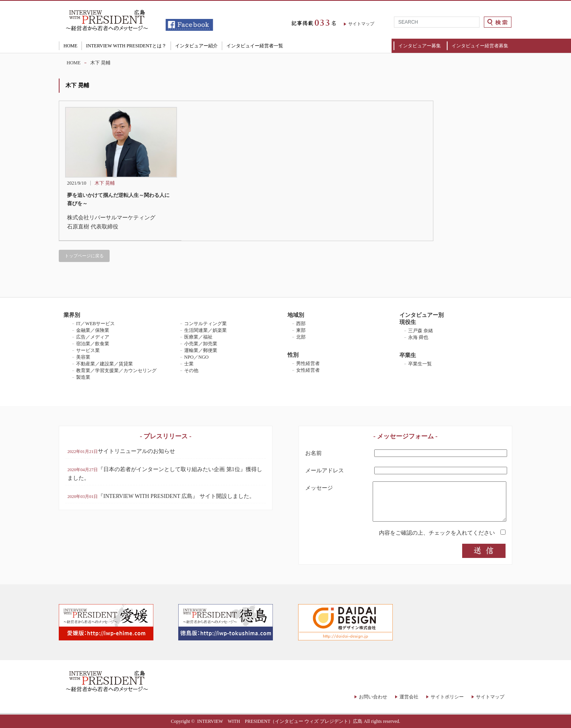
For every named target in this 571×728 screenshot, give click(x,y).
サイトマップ (490, 697)
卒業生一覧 (420, 364)
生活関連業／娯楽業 (205, 330)
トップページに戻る (84, 256)
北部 (301, 337)
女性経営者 (308, 370)
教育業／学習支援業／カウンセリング (116, 371)
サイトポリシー (447, 697)
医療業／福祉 (198, 337)
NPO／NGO (196, 357)
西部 (301, 324)
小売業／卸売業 (201, 344)
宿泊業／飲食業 (93, 344)
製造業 (83, 377)
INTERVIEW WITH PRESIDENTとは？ (126, 46)
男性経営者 (308, 363)
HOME (70, 46)
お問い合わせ (373, 697)
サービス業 (88, 350)
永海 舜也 (418, 337)
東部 (301, 330)
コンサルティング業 (205, 324)
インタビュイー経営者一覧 (255, 46)
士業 (189, 364)
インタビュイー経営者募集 (480, 46)
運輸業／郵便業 (201, 350)
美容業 (83, 357)
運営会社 (409, 697)
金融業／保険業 (93, 330)
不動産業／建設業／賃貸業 (104, 364)
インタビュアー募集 (420, 46)
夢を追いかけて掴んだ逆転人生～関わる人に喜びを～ (118, 199)
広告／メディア (93, 337)
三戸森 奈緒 (421, 331)
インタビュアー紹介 (196, 46)
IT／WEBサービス (95, 324)
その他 (191, 371)
